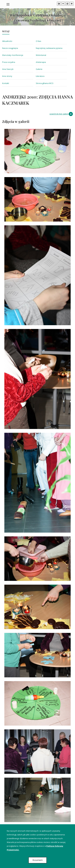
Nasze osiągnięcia (10, 48)
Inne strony (7, 76)
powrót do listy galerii (61, 114)
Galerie (39, 69)
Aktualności (7, 41)
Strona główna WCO (45, 83)
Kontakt (6, 83)
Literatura (40, 76)
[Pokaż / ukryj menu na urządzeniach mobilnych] (8, 4)
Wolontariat (41, 55)
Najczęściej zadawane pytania (49, 48)
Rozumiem (38, 860)
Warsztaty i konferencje (13, 55)
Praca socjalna (9, 62)
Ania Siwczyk (8, 69)
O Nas (39, 41)
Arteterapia (41, 62)
